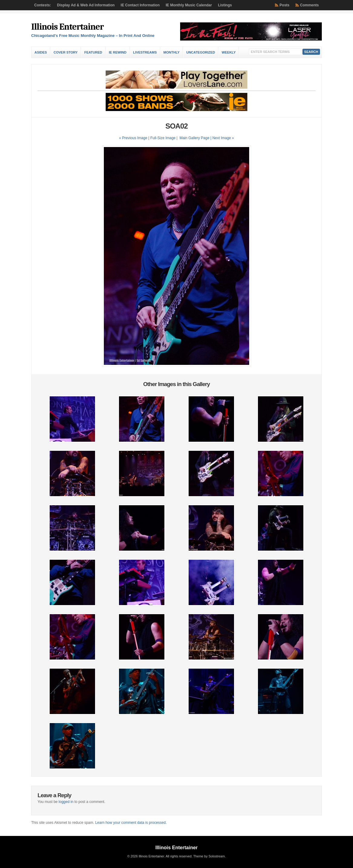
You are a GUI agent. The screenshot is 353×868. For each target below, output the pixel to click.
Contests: (43, 5)
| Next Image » (222, 138)
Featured (93, 52)
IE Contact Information (140, 5)
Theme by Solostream (209, 856)
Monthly (172, 52)
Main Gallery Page (195, 138)
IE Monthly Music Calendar (189, 5)
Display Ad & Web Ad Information (86, 5)
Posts (284, 5)
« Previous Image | (135, 138)
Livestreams (145, 52)
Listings (225, 5)
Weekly (229, 52)
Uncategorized (201, 52)
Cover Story (66, 52)
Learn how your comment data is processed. (131, 823)
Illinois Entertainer (67, 27)
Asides (41, 52)
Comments (309, 5)
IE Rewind (118, 52)
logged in (66, 802)
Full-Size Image (163, 138)
